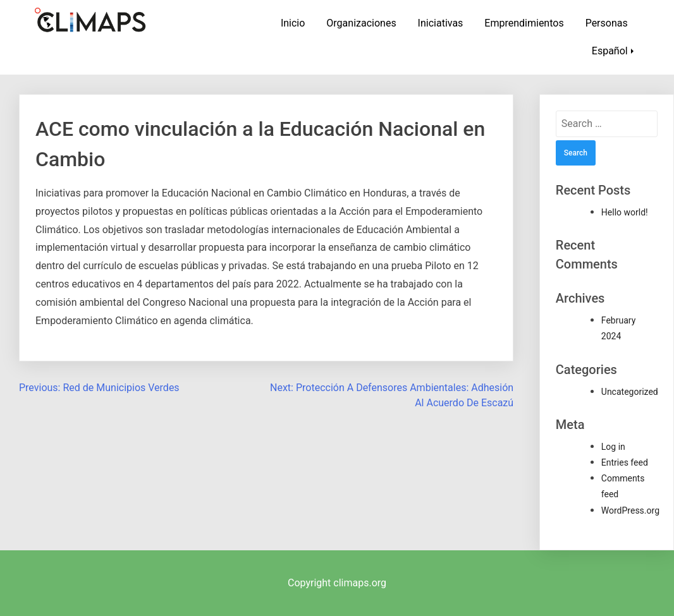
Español (610, 51)
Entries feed (625, 462)
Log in (613, 447)
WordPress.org (630, 510)
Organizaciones (361, 23)
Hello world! (625, 212)
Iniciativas (441, 23)
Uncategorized (630, 392)
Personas (607, 23)
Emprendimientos (524, 23)
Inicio (293, 23)
